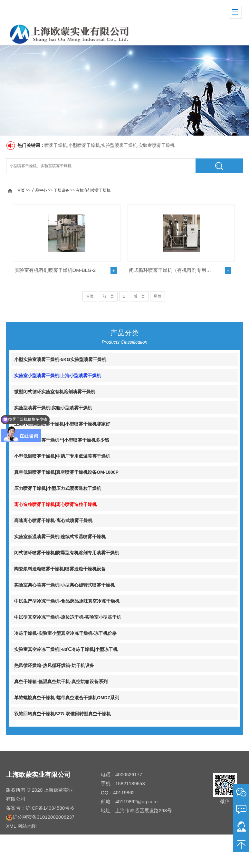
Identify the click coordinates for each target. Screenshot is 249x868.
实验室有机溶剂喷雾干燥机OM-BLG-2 (55, 304)
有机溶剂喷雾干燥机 (93, 190)
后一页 (139, 330)
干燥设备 (62, 190)
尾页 (158, 330)
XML (11, 859)
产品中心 (39, 190)
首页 (21, 190)
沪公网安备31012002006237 (43, 850)
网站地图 (27, 859)
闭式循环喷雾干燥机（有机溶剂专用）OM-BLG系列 (171, 304)
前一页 (108, 330)
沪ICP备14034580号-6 (50, 841)
